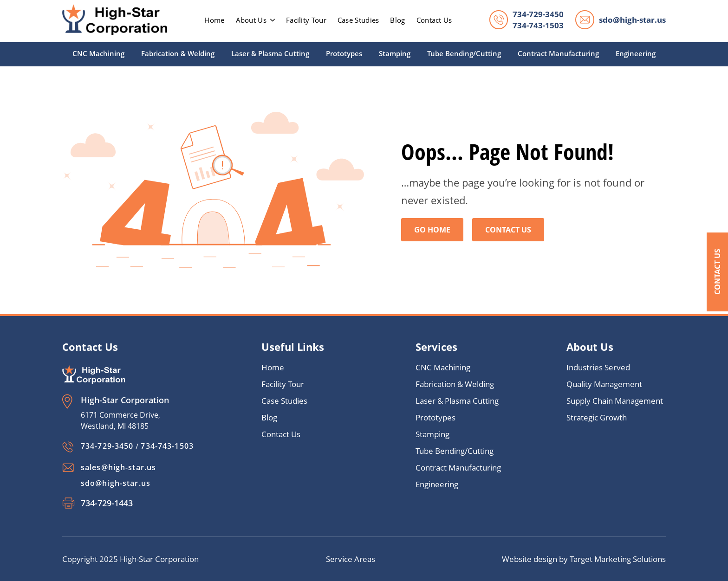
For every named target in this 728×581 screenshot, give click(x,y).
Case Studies (358, 20)
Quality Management (604, 384)
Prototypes (344, 53)
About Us (255, 20)
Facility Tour (306, 20)
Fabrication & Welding (178, 53)
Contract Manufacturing (558, 53)
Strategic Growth (597, 417)
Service (340, 559)
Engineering (636, 53)
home (214, 20)
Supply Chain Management (615, 401)
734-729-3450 (538, 14)
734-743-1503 (538, 25)
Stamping (395, 53)
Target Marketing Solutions (618, 559)
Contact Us (717, 272)
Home (273, 367)
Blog (397, 20)
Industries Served (598, 367)
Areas (365, 559)
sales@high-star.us (118, 467)
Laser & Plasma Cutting (270, 53)
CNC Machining (98, 53)
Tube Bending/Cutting (464, 53)
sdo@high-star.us (632, 20)
